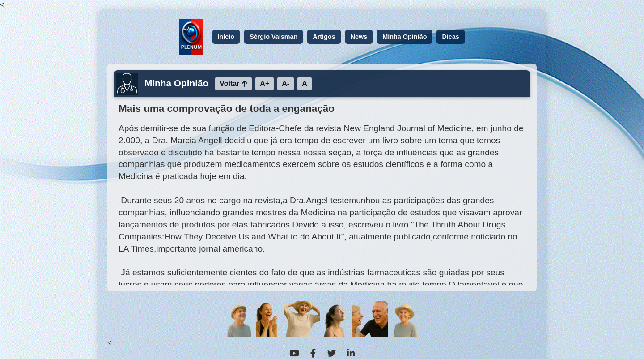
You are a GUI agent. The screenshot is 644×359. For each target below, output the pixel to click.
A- (286, 83)
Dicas (450, 37)
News (359, 37)
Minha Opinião (405, 37)
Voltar (233, 83)
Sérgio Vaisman (273, 37)
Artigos (324, 37)
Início (226, 37)
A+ (265, 83)
